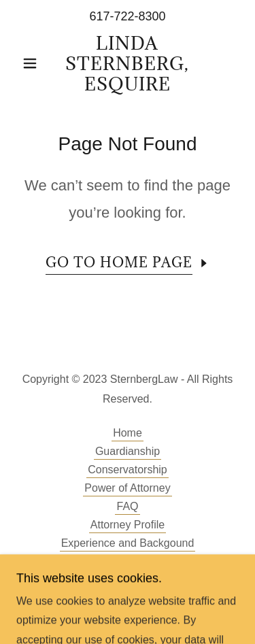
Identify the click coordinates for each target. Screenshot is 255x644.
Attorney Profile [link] (128, 525)
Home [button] (128, 433)
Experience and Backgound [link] (128, 543)
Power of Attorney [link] (127, 488)
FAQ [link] (127, 506)
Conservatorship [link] (128, 470)
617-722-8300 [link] (127, 16)
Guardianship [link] (128, 451)
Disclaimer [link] (128, 561)
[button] (33, 63)
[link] (128, 63)
